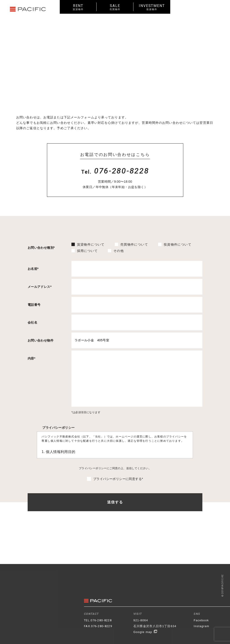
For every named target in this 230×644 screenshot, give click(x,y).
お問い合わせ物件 (41, 340)
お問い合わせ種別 (41, 248)
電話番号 (34, 305)
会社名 (32, 322)
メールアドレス (40, 287)
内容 (32, 358)
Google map (145, 632)
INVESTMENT (152, 7)
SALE (115, 7)
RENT (78, 7)
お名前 (33, 269)
